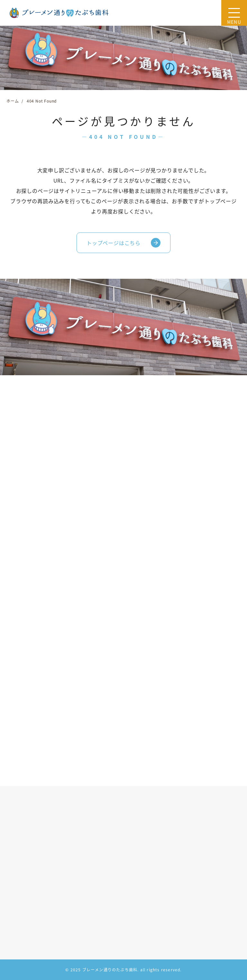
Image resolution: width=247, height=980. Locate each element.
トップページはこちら (114, 243)
